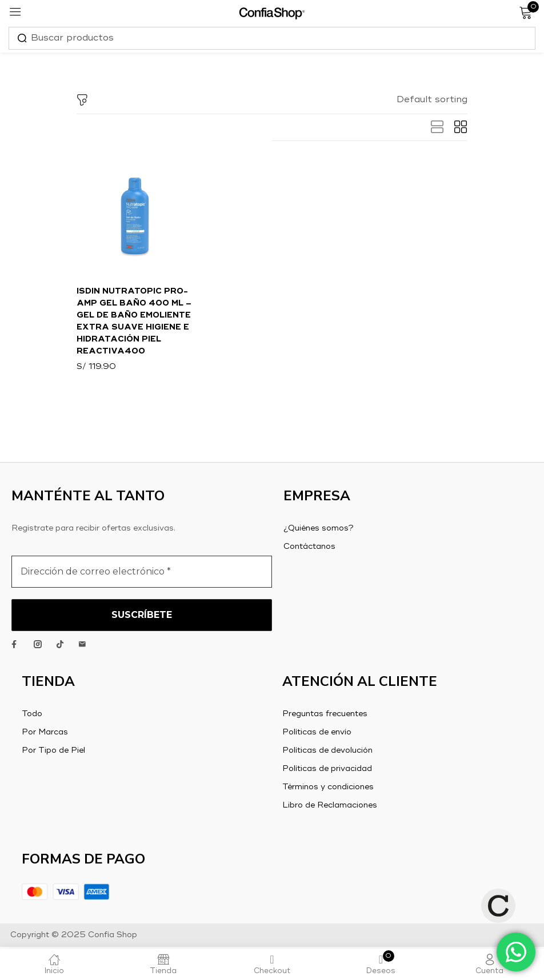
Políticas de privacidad (327, 770)
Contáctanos (309, 548)
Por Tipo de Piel (53, 752)
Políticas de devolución (327, 752)
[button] (432, 100)
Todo (32, 716)
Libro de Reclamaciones (330, 807)
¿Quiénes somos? (319, 530)
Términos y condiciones (328, 789)
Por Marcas (45, 734)
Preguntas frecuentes (325, 716)
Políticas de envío (317, 734)
